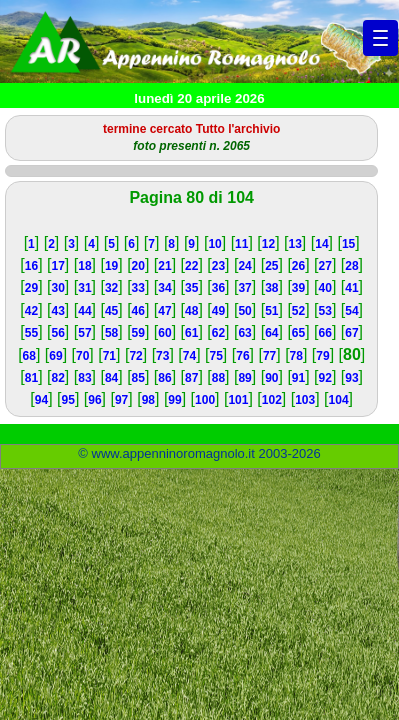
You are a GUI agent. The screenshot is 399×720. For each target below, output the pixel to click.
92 (325, 378)
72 (135, 356)
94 (41, 400)
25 (271, 266)
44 (84, 311)
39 (298, 288)
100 (205, 400)
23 (218, 266)
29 (31, 288)
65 (298, 333)
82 (58, 378)
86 (164, 378)
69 (55, 356)
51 (271, 311)
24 (244, 266)
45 (111, 311)
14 (321, 244)
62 (218, 333)
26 (298, 266)
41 (351, 288)
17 (58, 266)
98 (148, 400)
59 (138, 333)
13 (295, 244)
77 (269, 356)
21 (164, 266)
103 (305, 400)
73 (162, 356)
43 (58, 311)
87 (191, 378)
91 (298, 378)
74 (189, 356)
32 (111, 288)
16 (31, 266)
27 (325, 266)
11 (241, 244)
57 (84, 333)
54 (351, 311)
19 (111, 266)
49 (218, 311)
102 (272, 400)
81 (31, 378)
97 (121, 400)
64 (271, 333)
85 (138, 378)
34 (164, 288)
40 (325, 288)
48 (191, 311)
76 (242, 356)
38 (271, 288)
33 (138, 288)
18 (84, 266)
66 (325, 333)
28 (351, 266)
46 (138, 311)
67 (351, 333)
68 (29, 356)
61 (191, 333)
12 (268, 244)
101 (238, 400)
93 (351, 378)
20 (138, 266)
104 (339, 400)
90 (271, 378)
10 (214, 244)
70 (82, 356)
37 (244, 288)
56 (58, 333)
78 (296, 356)
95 (68, 400)
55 (31, 333)
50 (244, 311)
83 (84, 378)
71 (109, 356)
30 (58, 288)
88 (218, 378)
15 (348, 244)
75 (216, 356)
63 (244, 333)
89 (244, 378)
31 (84, 288)
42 (31, 311)
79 (322, 356)
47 (164, 311)
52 (298, 311)
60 (164, 333)
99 (174, 400)
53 (325, 311)
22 (191, 266)
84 (111, 378)
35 (191, 288)
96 (94, 400)
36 (218, 288)
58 (111, 333)
